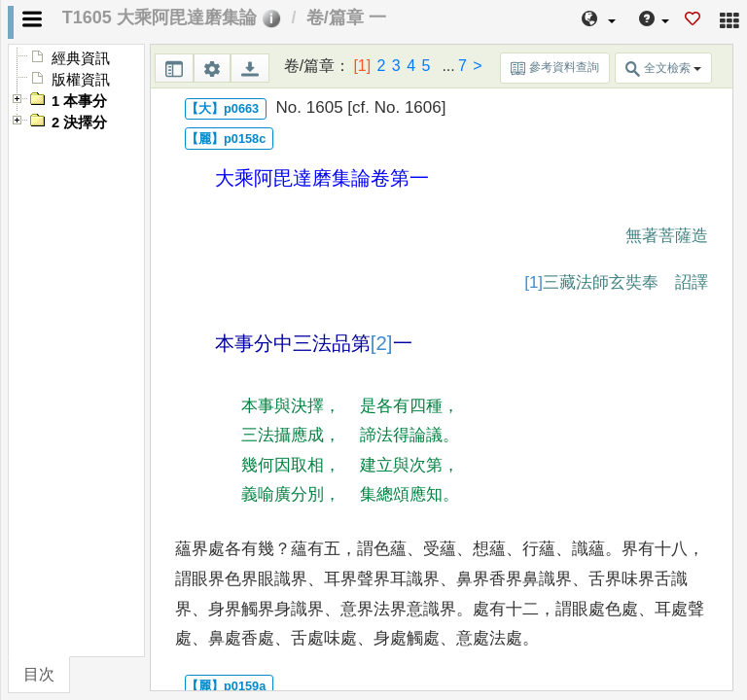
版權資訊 (81, 80)
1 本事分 (79, 101)
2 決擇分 (79, 122)
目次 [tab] (39, 674)
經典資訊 (81, 58)
